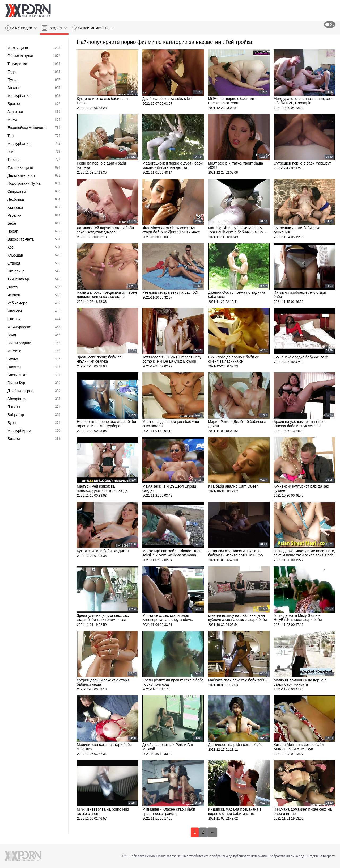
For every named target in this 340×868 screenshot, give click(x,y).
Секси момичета (93, 28)
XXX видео (21, 28)
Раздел (54, 28)
